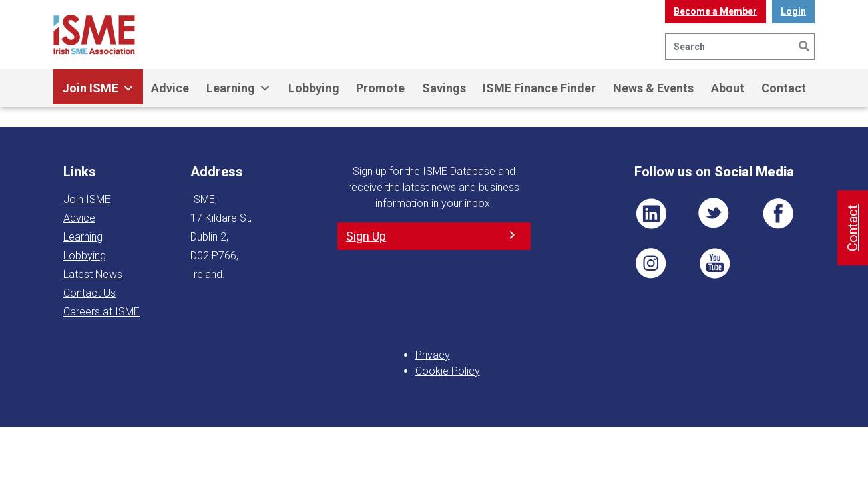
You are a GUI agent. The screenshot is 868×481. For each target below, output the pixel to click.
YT (714, 263)
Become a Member (715, 11)
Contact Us (89, 293)
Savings (444, 88)
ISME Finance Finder (539, 88)
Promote (380, 88)
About (728, 88)
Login (793, 11)
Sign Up (366, 236)
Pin (651, 263)
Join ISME (98, 88)
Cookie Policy (448, 371)
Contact (784, 88)
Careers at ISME (101, 312)
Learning (239, 88)
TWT (714, 214)
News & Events (653, 88)
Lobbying (314, 88)
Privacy (433, 355)
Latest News (93, 274)
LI (651, 214)
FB (778, 214)
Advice (170, 88)
